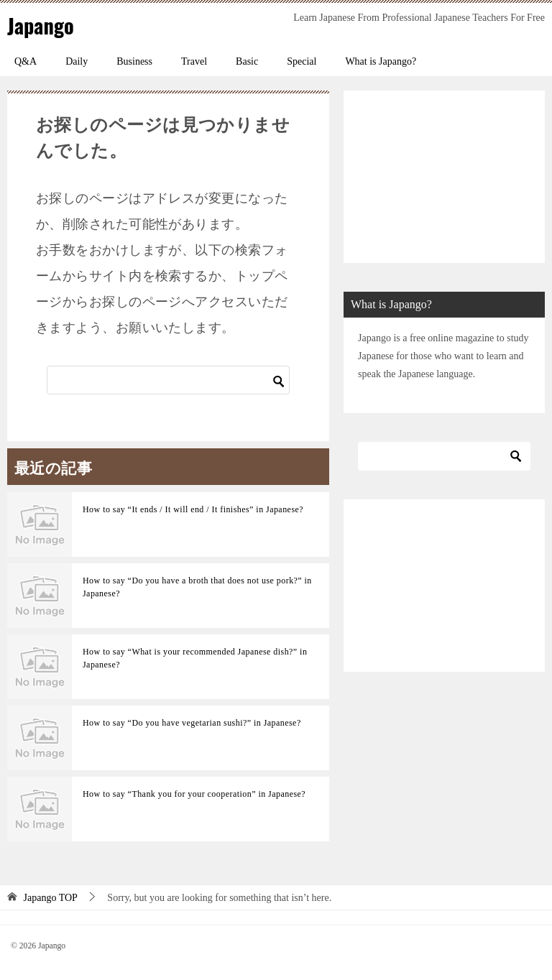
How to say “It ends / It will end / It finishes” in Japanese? (193, 509)
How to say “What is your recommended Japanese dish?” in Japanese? (195, 658)
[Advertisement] (444, 177)
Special (302, 61)
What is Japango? (381, 61)
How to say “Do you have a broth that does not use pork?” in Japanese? (197, 587)
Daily (77, 61)
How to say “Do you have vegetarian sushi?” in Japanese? (192, 723)
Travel (194, 61)
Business (134, 61)
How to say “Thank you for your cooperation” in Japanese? (194, 794)
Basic (247, 61)
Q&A (26, 61)
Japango (42, 25)
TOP (51, 898)
